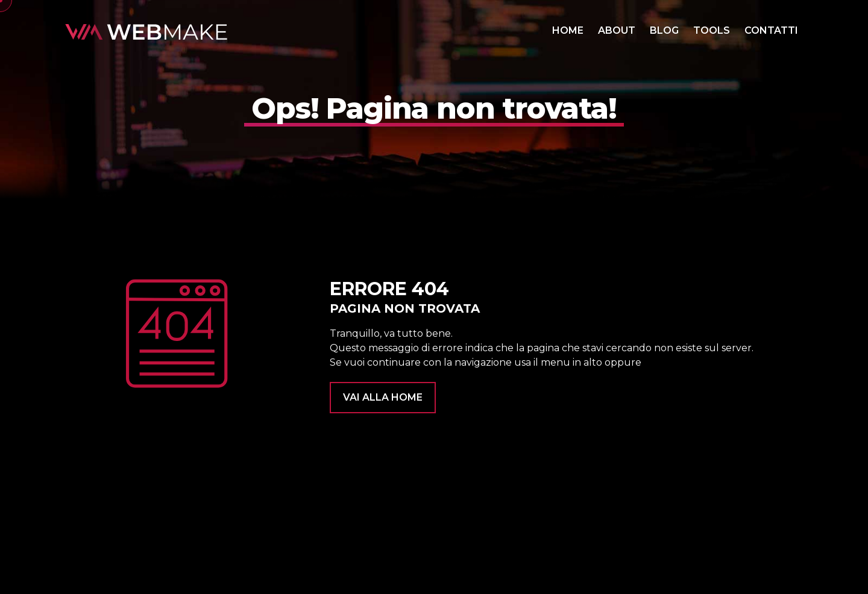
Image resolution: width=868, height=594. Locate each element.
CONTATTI (771, 30)
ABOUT (617, 30)
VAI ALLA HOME (383, 397)
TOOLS (712, 30)
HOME (568, 30)
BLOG (664, 30)
